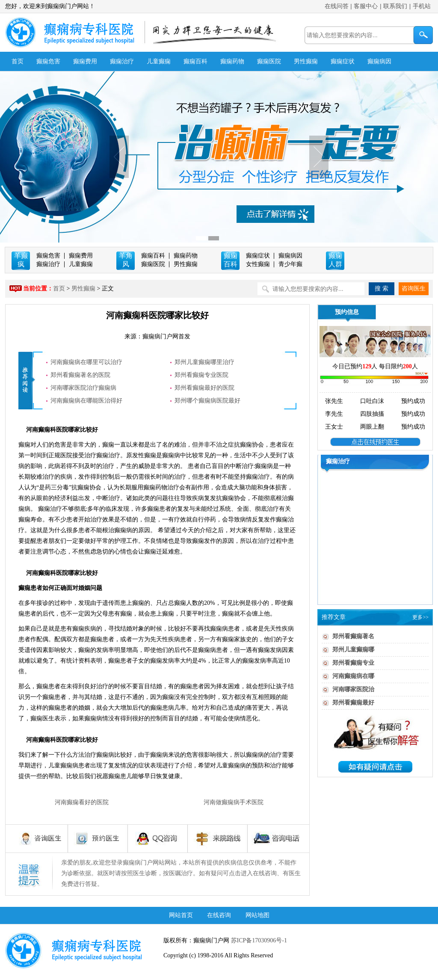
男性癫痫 (306, 61)
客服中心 (366, 6)
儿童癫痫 (159, 61)
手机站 (422, 6)
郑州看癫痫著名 (353, 636)
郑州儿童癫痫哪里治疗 (204, 362)
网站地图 (257, 915)
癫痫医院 (269, 61)
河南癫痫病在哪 (353, 676)
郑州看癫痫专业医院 (201, 375)
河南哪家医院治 (353, 689)
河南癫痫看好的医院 (82, 802)
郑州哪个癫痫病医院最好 (207, 401)
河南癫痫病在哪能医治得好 (86, 401)
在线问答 (337, 6)
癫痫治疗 (122, 61)
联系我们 (395, 6)
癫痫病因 (379, 61)
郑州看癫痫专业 (353, 663)
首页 (18, 61)
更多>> (420, 617)
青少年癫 (290, 264)
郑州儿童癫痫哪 (353, 650)
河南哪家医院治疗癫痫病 (83, 388)
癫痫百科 (195, 61)
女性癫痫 (258, 264)
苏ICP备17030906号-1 (258, 940)
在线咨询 (219, 915)
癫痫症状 (343, 61)
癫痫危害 (48, 61)
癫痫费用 (85, 61)
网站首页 (181, 915)
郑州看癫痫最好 (353, 703)
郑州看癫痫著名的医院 (80, 375)
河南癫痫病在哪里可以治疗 (86, 362)
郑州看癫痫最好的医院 (204, 388)
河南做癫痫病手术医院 (234, 802)
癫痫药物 (232, 61)
